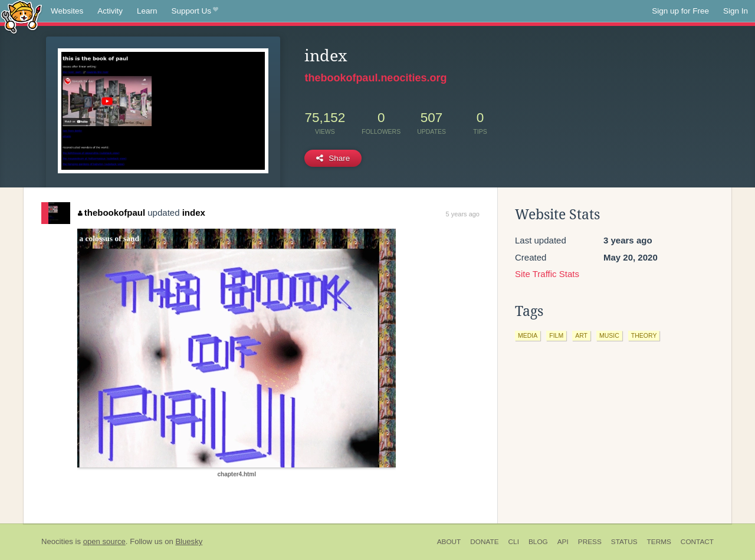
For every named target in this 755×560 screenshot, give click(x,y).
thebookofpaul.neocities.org (375, 78)
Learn (147, 11)
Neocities (57, 541)
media (528, 335)
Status (624, 542)
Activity (110, 11)
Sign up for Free (680, 11)
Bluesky (189, 541)
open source (104, 541)
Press (590, 542)
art (581, 335)
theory (644, 335)
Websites (67, 11)
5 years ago (463, 214)
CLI (514, 542)
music (609, 335)
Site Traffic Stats (547, 274)
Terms (659, 542)
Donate (484, 542)
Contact (697, 542)
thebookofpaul (111, 213)
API (563, 542)
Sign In (736, 11)
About (449, 542)
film (556, 335)
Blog (538, 542)
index (194, 213)
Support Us (195, 11)
